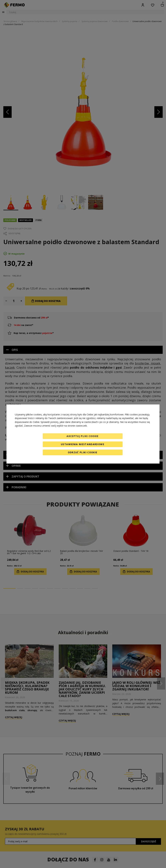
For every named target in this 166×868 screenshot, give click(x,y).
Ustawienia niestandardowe (83, 444)
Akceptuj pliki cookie (83, 436)
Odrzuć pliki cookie (83, 452)
